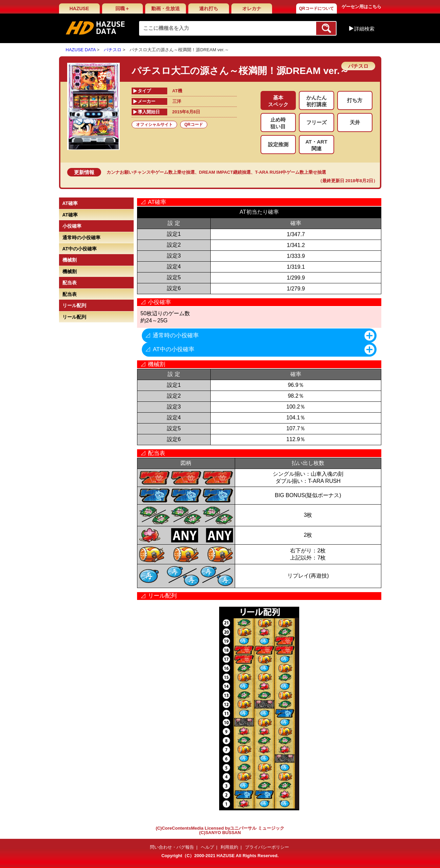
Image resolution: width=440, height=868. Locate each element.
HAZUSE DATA (81, 50)
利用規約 (229, 847)
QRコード (194, 125)
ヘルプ (207, 847)
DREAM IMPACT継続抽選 (225, 172)
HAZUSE (79, 8)
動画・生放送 (166, 8)
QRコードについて (317, 8)
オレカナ (252, 8)
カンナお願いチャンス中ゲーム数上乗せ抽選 (151, 172)
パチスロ (113, 50)
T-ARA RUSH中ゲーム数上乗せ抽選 (291, 172)
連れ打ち (209, 8)
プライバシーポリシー (267, 847)
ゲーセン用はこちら (361, 7)
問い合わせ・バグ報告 (172, 847)
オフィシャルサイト (154, 125)
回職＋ (122, 8)
